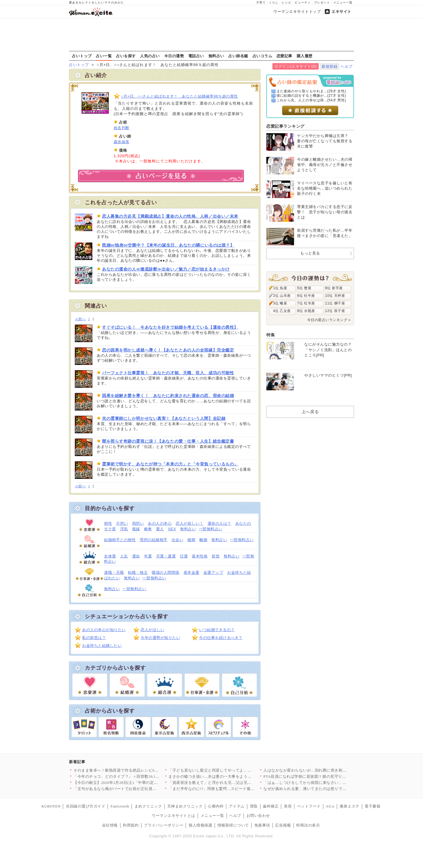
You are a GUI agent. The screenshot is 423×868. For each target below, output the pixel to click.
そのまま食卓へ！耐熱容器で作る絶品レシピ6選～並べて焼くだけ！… (136, 770)
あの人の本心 (160, 523)
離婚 (203, 540)
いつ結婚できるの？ (217, 630)
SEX (172, 529)
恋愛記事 (284, 56)
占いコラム (263, 56)
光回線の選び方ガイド (86, 806)
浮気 (124, 529)
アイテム (237, 806)
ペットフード (309, 806)
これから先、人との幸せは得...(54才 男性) (311, 100)
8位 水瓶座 (306, 311)
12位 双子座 (335, 311)
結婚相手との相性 (120, 540)
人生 (124, 556)
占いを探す (126, 56)
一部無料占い (211, 529)
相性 (108, 523)
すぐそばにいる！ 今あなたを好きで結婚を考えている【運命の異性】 (170, 327)
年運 (148, 556)
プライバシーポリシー (164, 825)
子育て (261, 2)
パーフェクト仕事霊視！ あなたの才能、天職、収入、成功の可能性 (168, 373)
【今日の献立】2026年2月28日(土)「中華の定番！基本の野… (127, 783)
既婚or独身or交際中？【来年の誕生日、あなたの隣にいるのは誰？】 (168, 245)
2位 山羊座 (282, 296)
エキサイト (341, 12)
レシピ (287, 2)
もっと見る (310, 253)
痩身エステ (350, 806)
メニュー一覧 (343, 2)
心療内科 (216, 806)
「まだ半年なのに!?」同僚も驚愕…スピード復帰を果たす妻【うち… (229, 789)
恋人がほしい (152, 630)
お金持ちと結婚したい (102, 646)
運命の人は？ (219, 523)
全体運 (110, 556)
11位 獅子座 (335, 303)
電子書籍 (372, 806)
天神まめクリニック (185, 806)
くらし (274, 2)
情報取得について (233, 825)
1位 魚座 (280, 288)
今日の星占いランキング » (329, 320)
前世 (216, 556)
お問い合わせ (258, 816)
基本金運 (191, 572)
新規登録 (329, 66)
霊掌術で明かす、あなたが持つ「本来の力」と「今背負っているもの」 (170, 464)
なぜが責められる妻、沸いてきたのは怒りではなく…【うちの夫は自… (327, 789)
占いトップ (82, 56)
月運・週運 (166, 556)
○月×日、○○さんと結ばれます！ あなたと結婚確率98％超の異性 (179, 96)
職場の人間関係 (166, 572)
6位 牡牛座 (306, 296)
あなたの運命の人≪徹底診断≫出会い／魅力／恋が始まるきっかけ (166, 269)
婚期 (191, 540)
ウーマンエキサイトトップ (297, 12)
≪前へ (80, 319)
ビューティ (303, 2)
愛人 (160, 529)
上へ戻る (310, 412)
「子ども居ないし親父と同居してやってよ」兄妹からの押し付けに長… (232, 770)
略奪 (148, 529)
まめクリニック (148, 806)
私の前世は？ (94, 638)
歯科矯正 (271, 806)
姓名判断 (122, 128)
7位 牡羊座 (306, 303)
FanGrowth (120, 806)
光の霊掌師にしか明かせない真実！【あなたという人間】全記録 (164, 418)
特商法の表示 (308, 825)
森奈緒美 (122, 142)
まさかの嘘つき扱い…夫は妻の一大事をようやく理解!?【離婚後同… (229, 776)
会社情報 (110, 825)
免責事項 (262, 825)
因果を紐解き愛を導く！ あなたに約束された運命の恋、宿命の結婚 (168, 396)
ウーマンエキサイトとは (173, 816)
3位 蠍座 (280, 303)
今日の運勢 (174, 56)
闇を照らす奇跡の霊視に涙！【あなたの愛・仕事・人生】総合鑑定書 (168, 441)
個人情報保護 (200, 825)
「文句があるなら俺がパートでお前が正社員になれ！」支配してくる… (137, 789)
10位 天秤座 (335, 296)
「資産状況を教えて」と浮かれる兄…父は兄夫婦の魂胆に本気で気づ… (232, 783)
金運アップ (213, 572)
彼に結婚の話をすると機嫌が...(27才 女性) (311, 96)
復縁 (136, 529)
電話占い (196, 56)
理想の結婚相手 (154, 540)
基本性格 (200, 556)
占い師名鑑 (238, 56)
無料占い (216, 56)
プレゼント (322, 2)
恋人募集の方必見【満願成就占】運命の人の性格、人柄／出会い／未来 (170, 216)
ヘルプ (347, 66)
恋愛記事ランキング (285, 126)
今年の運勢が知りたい (160, 638)
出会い (178, 540)
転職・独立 (138, 572)
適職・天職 (114, 572)
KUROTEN (51, 806)
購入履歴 (305, 56)
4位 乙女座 (282, 311)
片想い (122, 523)
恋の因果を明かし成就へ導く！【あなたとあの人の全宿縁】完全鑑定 (168, 350)
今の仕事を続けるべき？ (221, 638)
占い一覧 (104, 56)
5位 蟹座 (304, 288)
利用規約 (131, 825)
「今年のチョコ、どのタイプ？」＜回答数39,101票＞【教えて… (130, 776)
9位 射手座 (334, 288)
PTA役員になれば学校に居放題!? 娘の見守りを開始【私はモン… (321, 776)
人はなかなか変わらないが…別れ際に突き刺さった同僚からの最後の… (327, 770)
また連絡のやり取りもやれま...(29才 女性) (311, 91)
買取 (254, 806)
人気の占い (150, 56)
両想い (138, 523)
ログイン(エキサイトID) (295, 66)
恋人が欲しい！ (190, 523)
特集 (271, 335)
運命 (136, 556)
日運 (184, 556)
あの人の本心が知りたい (104, 630)
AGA (330, 806)
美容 (288, 806)
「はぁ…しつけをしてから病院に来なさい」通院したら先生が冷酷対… (327, 783)
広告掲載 (283, 825)
